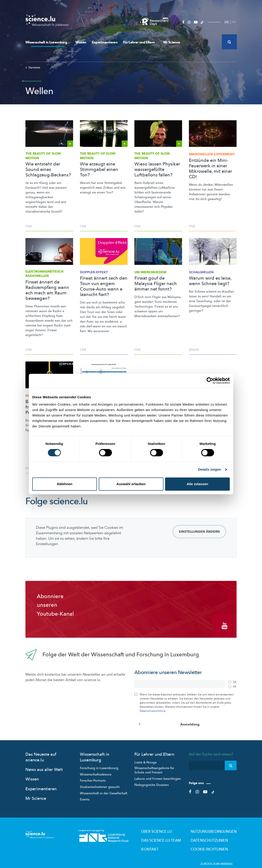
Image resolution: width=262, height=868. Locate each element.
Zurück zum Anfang (219, 854)
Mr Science (172, 42)
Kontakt (169, 840)
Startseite (33, 68)
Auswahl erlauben (131, 484)
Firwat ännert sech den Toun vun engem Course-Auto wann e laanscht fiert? (104, 286)
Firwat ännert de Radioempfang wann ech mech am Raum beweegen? (47, 290)
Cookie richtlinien (215, 840)
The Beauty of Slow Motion (43, 156)
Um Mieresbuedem (150, 272)
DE (227, 22)
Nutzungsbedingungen (219, 825)
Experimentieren (105, 42)
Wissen (81, 42)
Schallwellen (201, 272)
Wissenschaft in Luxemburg (48, 42)
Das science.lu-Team (178, 833)
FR (234, 22)
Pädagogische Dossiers (152, 779)
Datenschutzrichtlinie (153, 705)
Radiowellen (44, 274)
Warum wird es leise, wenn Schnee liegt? (210, 281)
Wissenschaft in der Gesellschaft (104, 788)
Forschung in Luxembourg (99, 762)
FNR (29, 226)
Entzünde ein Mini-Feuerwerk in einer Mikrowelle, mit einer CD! (210, 169)
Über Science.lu (174, 825)
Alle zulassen (197, 484)
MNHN (194, 350)
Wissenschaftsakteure (96, 769)
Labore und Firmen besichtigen (158, 773)
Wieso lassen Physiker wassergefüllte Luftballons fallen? (157, 170)
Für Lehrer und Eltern (140, 42)
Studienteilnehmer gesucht (100, 781)
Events (85, 794)
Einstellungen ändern (199, 532)
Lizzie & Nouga (146, 757)
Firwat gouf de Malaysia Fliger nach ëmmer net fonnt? (156, 284)
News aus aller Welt (44, 764)
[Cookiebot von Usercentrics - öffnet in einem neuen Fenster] (210, 381)
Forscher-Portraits (93, 775)
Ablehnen (64, 484)
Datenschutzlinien (216, 833)
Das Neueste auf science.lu (41, 752)
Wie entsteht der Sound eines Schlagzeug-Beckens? (48, 170)
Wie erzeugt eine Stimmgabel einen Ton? (99, 170)
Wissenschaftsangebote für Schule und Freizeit (154, 765)
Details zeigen (209, 469)
